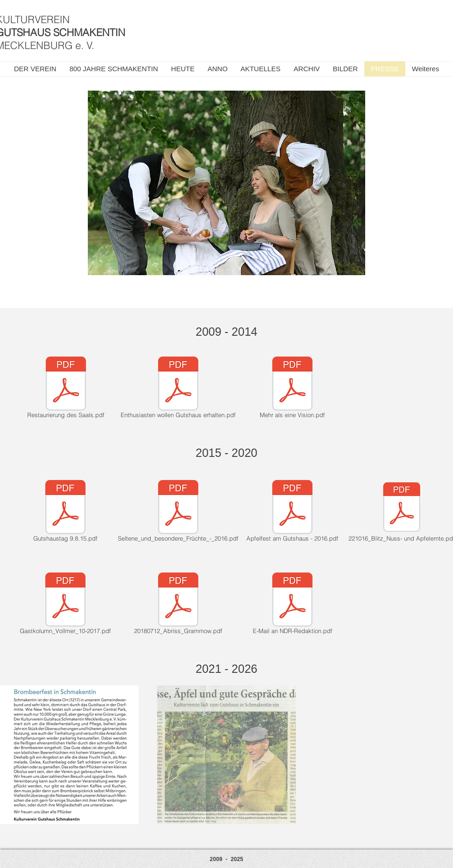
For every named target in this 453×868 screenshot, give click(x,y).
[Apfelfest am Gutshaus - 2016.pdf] (292, 512)
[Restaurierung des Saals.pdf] (66, 389)
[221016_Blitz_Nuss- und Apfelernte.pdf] (402, 512)
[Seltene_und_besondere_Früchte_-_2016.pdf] (178, 512)
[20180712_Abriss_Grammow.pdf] (178, 605)
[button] (260, 69)
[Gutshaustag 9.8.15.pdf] (65, 512)
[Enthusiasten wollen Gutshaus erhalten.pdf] (178, 389)
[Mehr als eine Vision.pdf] (292, 389)
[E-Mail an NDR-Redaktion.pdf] (292, 605)
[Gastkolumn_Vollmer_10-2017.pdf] (65, 605)
